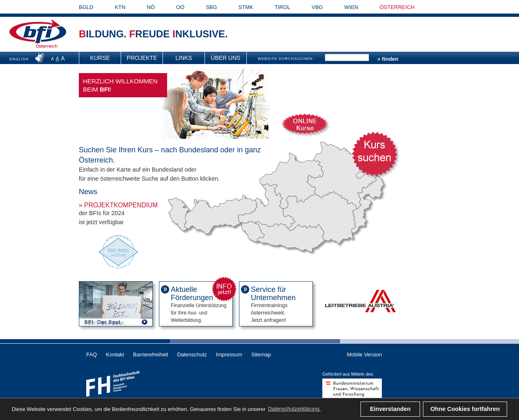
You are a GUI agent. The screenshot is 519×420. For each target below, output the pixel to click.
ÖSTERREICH (397, 7)
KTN (120, 7)
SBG (211, 7)
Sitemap (261, 355)
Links (184, 58)
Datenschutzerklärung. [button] (294, 409)
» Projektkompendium (118, 205)
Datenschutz (192, 355)
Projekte (142, 58)
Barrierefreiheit (150, 355)
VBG (317, 7)
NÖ (151, 7)
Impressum (229, 355)
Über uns (225, 58)
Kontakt (115, 355)
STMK (246, 7)
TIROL (282, 7)
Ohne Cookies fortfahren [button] (465, 409)
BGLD (86, 7)
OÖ (180, 7)
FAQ (92, 355)
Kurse (100, 58)
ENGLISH (19, 59)
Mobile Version (364, 355)
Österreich (47, 46)
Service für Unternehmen (273, 294)
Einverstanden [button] (390, 409)
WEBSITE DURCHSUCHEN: (286, 59)
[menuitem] (100, 58)
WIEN (351, 7)
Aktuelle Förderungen (192, 294)
